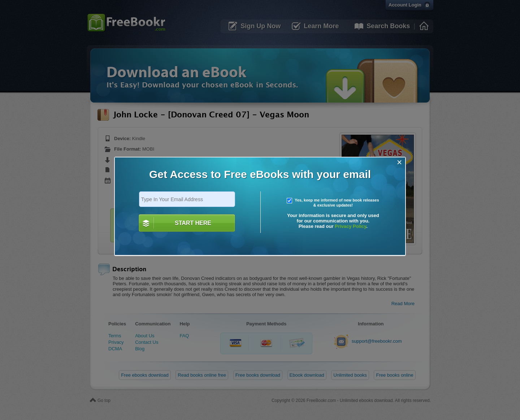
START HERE (193, 223)
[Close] (400, 162)
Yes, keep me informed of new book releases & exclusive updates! (333, 203)
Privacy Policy (350, 226)
